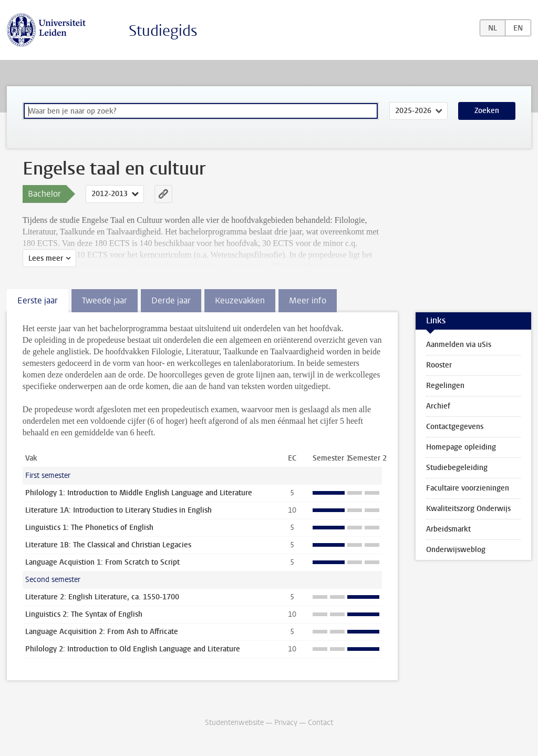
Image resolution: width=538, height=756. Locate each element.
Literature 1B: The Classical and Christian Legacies (108, 545)
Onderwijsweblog (456, 550)
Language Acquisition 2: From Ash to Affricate (102, 632)
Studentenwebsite (234, 723)
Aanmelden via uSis (459, 345)
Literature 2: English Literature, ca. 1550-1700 (102, 597)
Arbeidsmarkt (448, 529)
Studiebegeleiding (457, 468)
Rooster (439, 365)
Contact (320, 723)
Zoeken (487, 111)
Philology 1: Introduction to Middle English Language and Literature (139, 493)
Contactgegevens (455, 427)
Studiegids (163, 31)
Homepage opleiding (461, 447)
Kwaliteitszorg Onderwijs (468, 509)
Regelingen (445, 386)
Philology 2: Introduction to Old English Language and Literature (133, 649)
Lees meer (46, 258)
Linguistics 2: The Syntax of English (84, 614)
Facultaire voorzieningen (468, 488)
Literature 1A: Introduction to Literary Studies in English (118, 510)
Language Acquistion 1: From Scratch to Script (102, 562)
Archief (438, 406)
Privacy (286, 723)
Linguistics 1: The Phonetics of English (89, 528)
